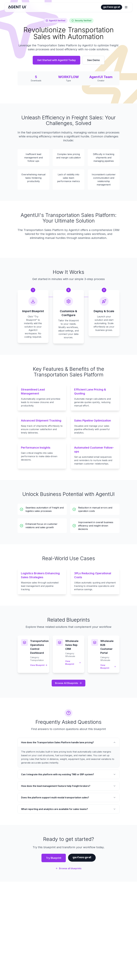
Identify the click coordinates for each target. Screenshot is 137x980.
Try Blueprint (54, 858)
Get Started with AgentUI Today (56, 60)
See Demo (93, 60)
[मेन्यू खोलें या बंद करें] (126, 7)
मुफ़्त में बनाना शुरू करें (112, 7)
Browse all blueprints (68, 868)
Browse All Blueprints (68, 683)
